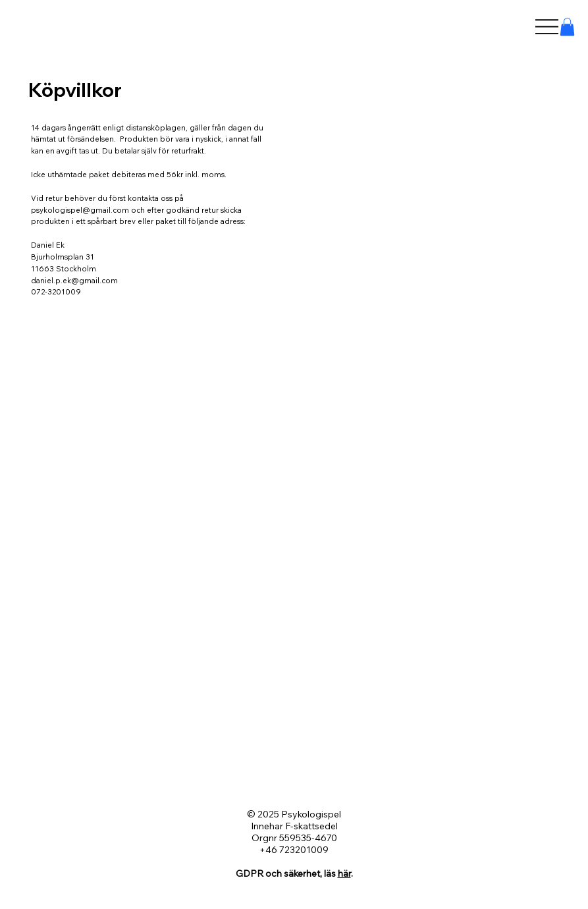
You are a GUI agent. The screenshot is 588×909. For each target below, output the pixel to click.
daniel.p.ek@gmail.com (74, 281)
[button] (567, 27)
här (344, 873)
